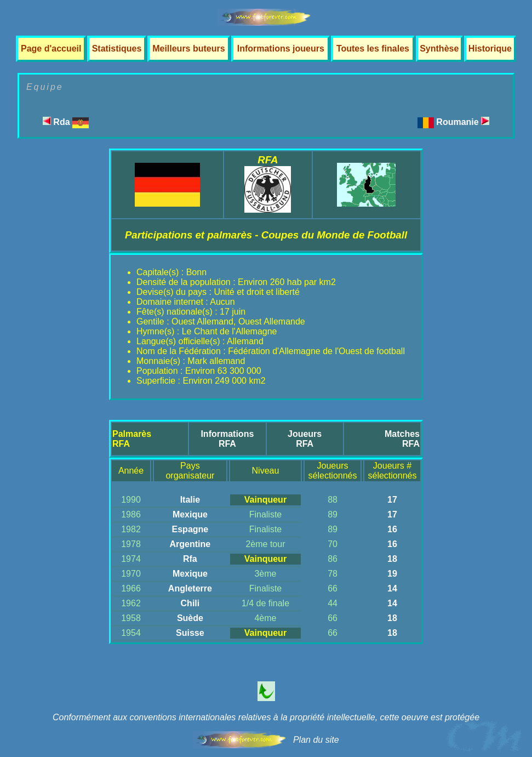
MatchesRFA (402, 439)
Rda (66, 122)
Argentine (190, 544)
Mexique (190, 514)
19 (392, 574)
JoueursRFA (305, 439)
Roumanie (463, 122)
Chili (190, 603)
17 (392, 500)
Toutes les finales (373, 49)
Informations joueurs (281, 49)
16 (392, 529)
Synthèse (439, 49)
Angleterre (190, 588)
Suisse (190, 633)
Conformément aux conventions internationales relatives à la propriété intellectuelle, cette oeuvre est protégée (266, 717)
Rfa (190, 559)
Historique (490, 49)
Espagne (190, 529)
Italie (190, 500)
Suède (190, 618)
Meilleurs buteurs (188, 49)
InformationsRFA (227, 439)
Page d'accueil (51, 49)
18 (392, 559)
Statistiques (117, 49)
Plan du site (316, 740)
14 (392, 588)
